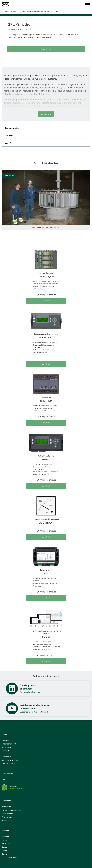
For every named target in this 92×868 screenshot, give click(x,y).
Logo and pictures (9, 857)
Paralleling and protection (37, 12)
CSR (4, 780)
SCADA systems (70, 88)
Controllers (22, 12)
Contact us (46, 49)
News (4, 840)
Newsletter (6, 807)
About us (6, 836)
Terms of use (7, 821)
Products (13, 12)
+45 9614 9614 (12, 760)
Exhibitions (6, 843)
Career (5, 847)
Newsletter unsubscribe (12, 810)
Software (9, 136)
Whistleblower (8, 814)
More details (46, 301)
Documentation (12, 128)
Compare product (46, 295)
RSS (9, 143)
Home (6, 12)
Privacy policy (8, 817)
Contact (5, 850)
